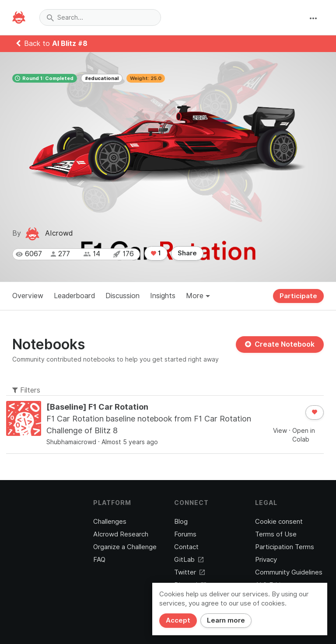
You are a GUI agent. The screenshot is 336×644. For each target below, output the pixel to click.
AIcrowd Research (121, 534)
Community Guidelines (289, 572)
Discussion (122, 296)
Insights (163, 296)
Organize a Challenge (125, 547)
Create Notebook (280, 344)
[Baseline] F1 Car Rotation (97, 407)
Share (187, 253)
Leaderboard (74, 296)
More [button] (198, 296)
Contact (186, 547)
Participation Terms (285, 547)
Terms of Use (276, 534)
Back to (52, 44)
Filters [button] (26, 390)
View (280, 431)
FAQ (99, 560)
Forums (185, 534)
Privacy (266, 560)
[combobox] (100, 17)
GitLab (189, 560)
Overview (28, 296)
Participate (298, 296)
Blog (181, 522)
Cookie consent (279, 522)
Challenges (110, 522)
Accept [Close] (178, 620)
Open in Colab (304, 435)
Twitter (189, 572)
